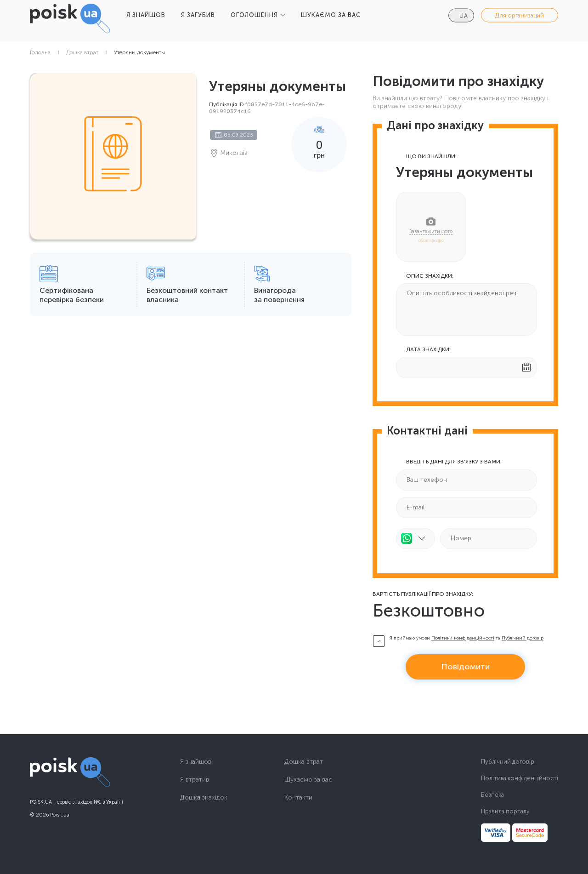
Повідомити (465, 667)
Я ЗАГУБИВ (198, 15)
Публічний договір (523, 638)
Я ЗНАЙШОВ (146, 15)
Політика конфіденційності (520, 778)
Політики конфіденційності (463, 638)
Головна (40, 52)
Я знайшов (196, 762)
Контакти (298, 798)
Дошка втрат (82, 52)
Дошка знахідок (204, 798)
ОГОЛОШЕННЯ (254, 15)
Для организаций (520, 15)
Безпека (492, 795)
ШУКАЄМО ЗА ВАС (331, 15)
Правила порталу (505, 811)
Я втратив (195, 780)
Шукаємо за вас (308, 780)
